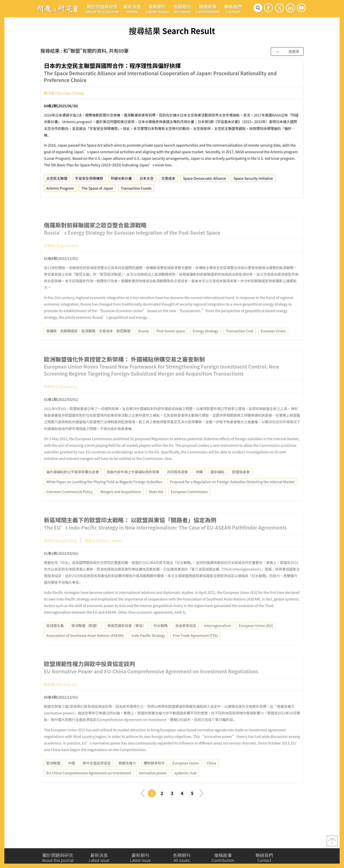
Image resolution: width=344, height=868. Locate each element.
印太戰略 (161, 637)
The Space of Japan (97, 190)
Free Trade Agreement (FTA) (195, 647)
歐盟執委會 (241, 484)
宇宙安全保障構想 (89, 180)
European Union (186, 775)
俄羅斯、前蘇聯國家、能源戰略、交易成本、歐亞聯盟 (88, 342)
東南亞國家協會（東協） (127, 637)
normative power (153, 785)
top (332, 843)
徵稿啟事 (208, 9)
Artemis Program (60, 190)
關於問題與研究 (102, 9)
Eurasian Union (273, 342)
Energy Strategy (205, 342)
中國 (72, 775)
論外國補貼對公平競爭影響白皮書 (73, 484)
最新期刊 (157, 9)
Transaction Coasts (136, 190)
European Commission (189, 503)
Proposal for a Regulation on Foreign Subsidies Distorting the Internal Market (232, 493)
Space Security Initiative (253, 180)
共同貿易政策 (177, 484)
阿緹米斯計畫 (121, 180)
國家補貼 (217, 484)
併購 (199, 484)
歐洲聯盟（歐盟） (86, 637)
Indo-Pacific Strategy (148, 647)
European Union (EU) (256, 637)
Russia (143, 342)
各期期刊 (183, 9)
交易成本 (168, 180)
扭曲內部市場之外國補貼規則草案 (133, 484)
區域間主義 (55, 637)
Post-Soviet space (171, 342)
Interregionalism (218, 637)
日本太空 (147, 180)
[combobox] (287, 52)
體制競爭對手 (154, 775)
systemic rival (185, 785)
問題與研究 (57, 9)
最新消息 (132, 9)
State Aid (156, 503)
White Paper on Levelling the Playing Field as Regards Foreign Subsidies (104, 493)
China (211, 775)
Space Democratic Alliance (204, 180)
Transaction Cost (240, 342)
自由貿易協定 (186, 637)
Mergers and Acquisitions (121, 503)
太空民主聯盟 (57, 180)
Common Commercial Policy (70, 503)
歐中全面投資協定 (97, 775)
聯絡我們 (233, 9)
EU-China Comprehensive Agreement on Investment (89, 785)
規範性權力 (127, 775)
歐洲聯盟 (53, 775)
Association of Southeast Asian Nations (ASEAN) (85, 647)
